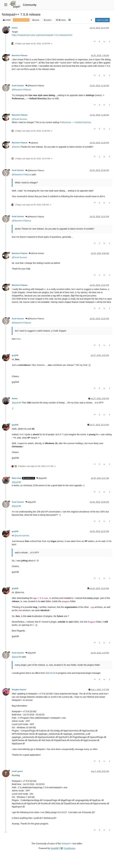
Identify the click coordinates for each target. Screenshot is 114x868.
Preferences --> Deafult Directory (75, 122)
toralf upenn (17, 771)
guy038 (15, 355)
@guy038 (16, 403)
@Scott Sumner (36, 253)
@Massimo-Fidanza (21, 90)
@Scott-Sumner (19, 119)
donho (15, 28)
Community (30, 5)
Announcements (21, 20)
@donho (33, 143)
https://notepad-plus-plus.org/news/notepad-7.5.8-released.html (42, 35)
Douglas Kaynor (19, 690)
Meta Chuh (17, 478)
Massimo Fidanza (20, 56)
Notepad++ (67, 844)
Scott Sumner (18, 86)
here (18, 339)
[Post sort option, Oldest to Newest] (91, 20)
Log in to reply (102, 20)
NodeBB (55, 848)
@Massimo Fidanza (35, 86)
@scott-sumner (22, 536)
